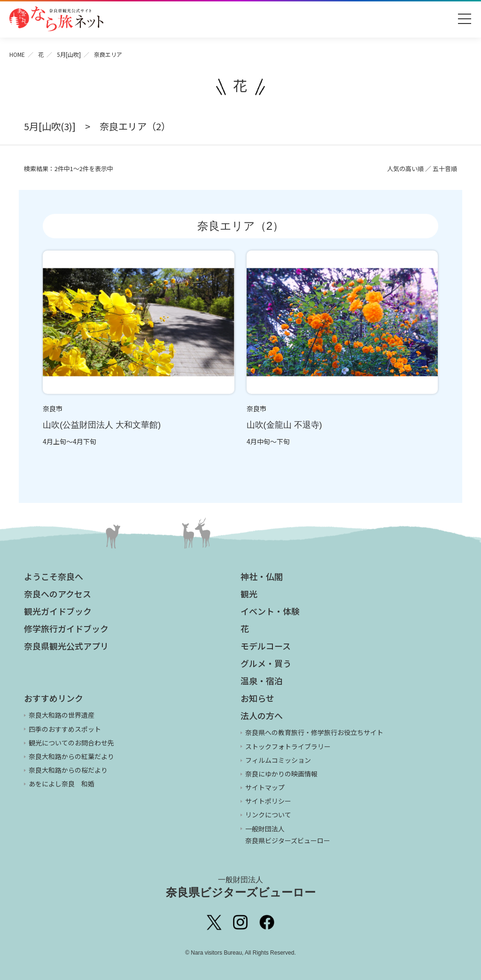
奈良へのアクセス (58, 594)
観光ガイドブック (58, 611)
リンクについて (268, 815)
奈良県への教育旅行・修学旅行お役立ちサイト (314, 732)
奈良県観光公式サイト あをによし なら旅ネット (56, 19)
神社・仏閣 (262, 576)
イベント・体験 (270, 611)
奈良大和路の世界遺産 (62, 715)
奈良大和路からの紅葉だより (71, 756)
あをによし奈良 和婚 (62, 784)
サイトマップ (265, 787)
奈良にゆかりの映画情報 (281, 774)
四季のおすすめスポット (65, 729)
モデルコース (266, 646)
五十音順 (445, 169)
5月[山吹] (69, 54)
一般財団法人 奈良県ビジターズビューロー (288, 835)
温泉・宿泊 (262, 681)
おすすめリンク (54, 698)
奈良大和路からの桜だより (68, 770)
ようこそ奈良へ (54, 576)
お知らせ (257, 698)
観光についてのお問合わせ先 (71, 743)
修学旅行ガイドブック (66, 628)
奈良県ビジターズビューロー (241, 887)
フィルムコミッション (278, 760)
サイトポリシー (268, 801)
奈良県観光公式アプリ (66, 646)
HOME (17, 54)
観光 (249, 594)
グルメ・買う (266, 663)
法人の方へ (262, 715)
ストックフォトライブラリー (288, 746)
